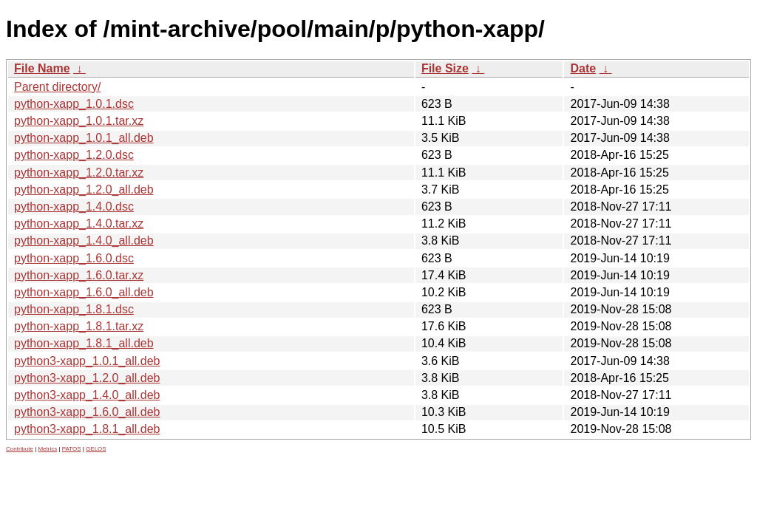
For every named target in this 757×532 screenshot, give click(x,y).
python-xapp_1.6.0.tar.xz (79, 275)
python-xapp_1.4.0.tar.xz (79, 224)
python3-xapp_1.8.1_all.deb (87, 429)
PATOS (72, 449)
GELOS (96, 449)
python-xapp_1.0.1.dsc (74, 104)
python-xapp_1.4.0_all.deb (84, 241)
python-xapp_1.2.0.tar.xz (79, 173)
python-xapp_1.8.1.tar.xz (79, 326)
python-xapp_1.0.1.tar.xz (79, 121)
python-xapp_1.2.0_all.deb (84, 190)
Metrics (47, 449)
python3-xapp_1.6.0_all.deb (87, 412)
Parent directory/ (57, 87)
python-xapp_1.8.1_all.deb (84, 343)
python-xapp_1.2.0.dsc (74, 155)
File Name (42, 68)
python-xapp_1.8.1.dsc (74, 309)
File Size (445, 68)
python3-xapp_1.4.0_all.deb (87, 395)
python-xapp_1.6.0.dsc (74, 258)
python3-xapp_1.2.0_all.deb (87, 378)
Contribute (20, 449)
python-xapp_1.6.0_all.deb (84, 292)
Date (583, 68)
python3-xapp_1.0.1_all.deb (87, 361)
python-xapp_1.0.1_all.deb (84, 138)
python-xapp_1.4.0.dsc (74, 207)
